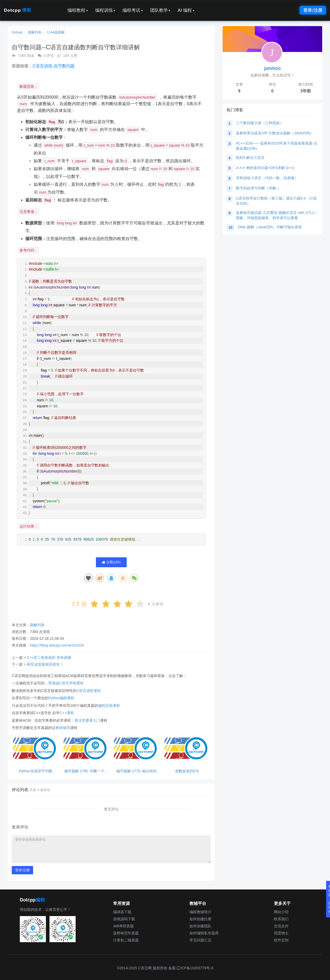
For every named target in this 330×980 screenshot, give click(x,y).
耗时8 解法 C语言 (250, 158)
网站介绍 (281, 912)
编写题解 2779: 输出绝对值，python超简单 (136, 771)
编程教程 (78, 10)
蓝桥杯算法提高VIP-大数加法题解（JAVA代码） (275, 133)
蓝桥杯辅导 (61, 728)
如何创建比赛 (200, 919)
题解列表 (35, 32)
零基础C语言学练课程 (66, 683)
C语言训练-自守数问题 (54, 66)
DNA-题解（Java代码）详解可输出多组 (270, 227)
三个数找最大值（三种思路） (260, 123)
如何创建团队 (200, 926)
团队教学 (160, 10)
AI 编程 (186, 10)
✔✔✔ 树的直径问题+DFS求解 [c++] (265, 168)
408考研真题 (123, 926)
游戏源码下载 (124, 919)
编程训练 (105, 10)
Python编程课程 (61, 698)
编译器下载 (122, 912)
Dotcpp (17, 10)
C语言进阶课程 (89, 691)
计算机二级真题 (126, 940)
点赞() (111, 562)
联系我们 (281, 919)
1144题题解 (56, 32)
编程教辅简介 (200, 912)
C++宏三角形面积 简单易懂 (49, 658)
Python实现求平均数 (36, 771)
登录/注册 (313, 10)
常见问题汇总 (200, 940)
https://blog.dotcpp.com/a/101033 (57, 645)
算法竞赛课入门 (87, 720)
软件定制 (281, 940)
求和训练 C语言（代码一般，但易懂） (267, 178)
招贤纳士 (281, 933)
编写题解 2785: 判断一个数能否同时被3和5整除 (86, 771)
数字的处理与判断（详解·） (258, 188)
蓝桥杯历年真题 (126, 933)
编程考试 (133, 10)
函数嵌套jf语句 (187, 771)
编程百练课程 (109, 706)
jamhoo (272, 68)
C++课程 (67, 713)
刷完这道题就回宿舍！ (45, 664)
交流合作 (281, 926)
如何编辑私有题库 (204, 933)
